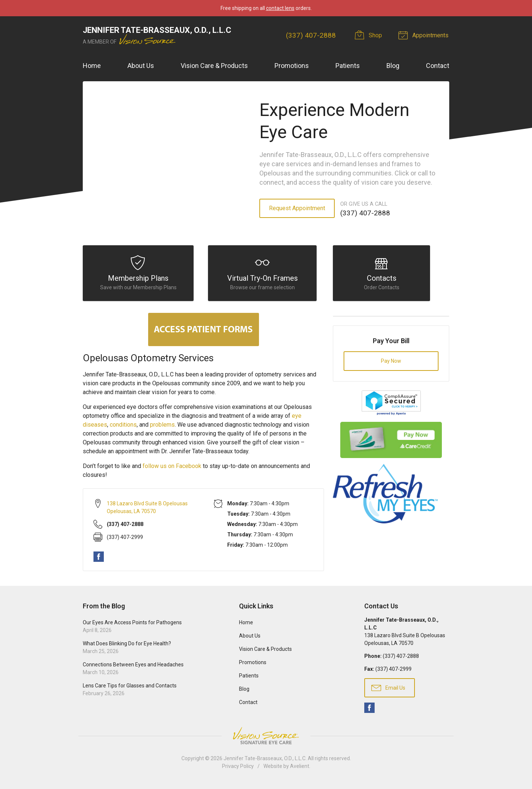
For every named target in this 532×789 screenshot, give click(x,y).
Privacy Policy (238, 769)
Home (92, 66)
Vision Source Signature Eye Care (266, 739)
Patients (348, 66)
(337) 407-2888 (312, 35)
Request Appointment (297, 208)
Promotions (292, 66)
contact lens (280, 8)
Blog (393, 66)
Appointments (425, 35)
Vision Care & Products (214, 66)
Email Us (388, 691)
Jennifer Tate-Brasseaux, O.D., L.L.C (265, 762)
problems (162, 428)
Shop (371, 35)
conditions (123, 428)
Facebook (99, 560)
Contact (438, 66)
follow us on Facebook (172, 469)
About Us (141, 66)
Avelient (300, 769)
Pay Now (391, 364)
